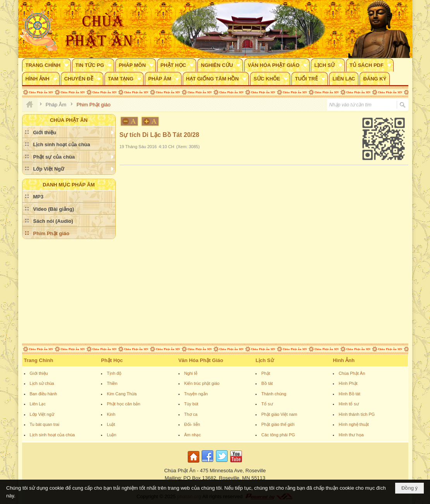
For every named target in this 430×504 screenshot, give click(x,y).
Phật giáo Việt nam (279, 414)
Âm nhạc (193, 435)
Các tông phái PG (278, 435)
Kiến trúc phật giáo (202, 383)
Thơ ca (191, 414)
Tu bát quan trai (45, 424)
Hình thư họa (351, 435)
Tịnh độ (114, 373)
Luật (111, 424)
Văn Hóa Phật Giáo (201, 360)
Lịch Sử (265, 360)
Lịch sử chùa (42, 383)
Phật (266, 373)
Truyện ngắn (196, 394)
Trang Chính (39, 360)
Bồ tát (267, 383)
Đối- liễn (192, 424)
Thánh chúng (274, 394)
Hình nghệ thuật (354, 424)
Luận (111, 435)
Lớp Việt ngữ (42, 414)
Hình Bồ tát (349, 394)
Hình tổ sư (349, 404)
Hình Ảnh (344, 360)
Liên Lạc (38, 404)
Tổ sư (267, 404)
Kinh (111, 414)
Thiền (112, 383)
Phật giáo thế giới (278, 424)
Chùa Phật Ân (352, 373)
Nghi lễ (191, 373)
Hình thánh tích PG (357, 414)
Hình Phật (348, 383)
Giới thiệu (39, 373)
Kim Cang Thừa (122, 394)
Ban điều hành (44, 394)
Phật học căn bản (123, 404)
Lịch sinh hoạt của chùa (52, 435)
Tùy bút (191, 404)
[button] (46, 65)
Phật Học (112, 360)
